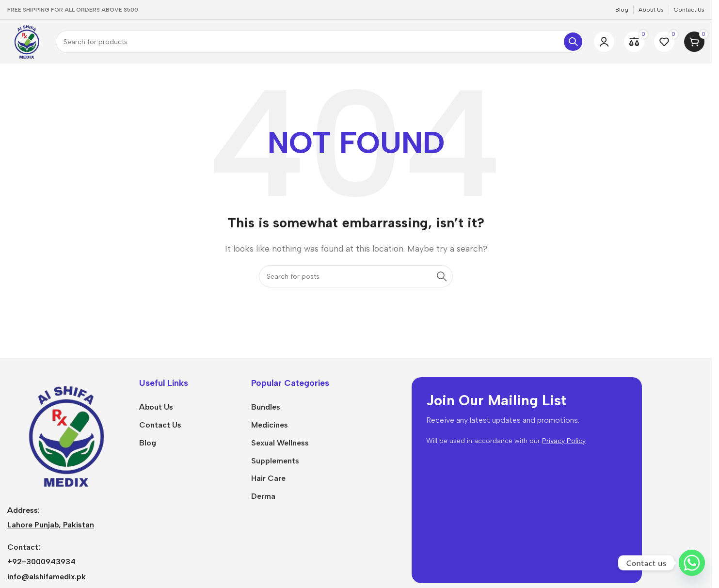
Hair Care (268, 478)
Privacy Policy (564, 441)
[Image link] (66, 435)
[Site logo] (27, 41)
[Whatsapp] (692, 563)
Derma (263, 496)
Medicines (270, 425)
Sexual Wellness (280, 443)
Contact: (24, 547)
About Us (156, 407)
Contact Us (160, 425)
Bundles (266, 407)
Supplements (275, 461)
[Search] (320, 42)
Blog (148, 443)
